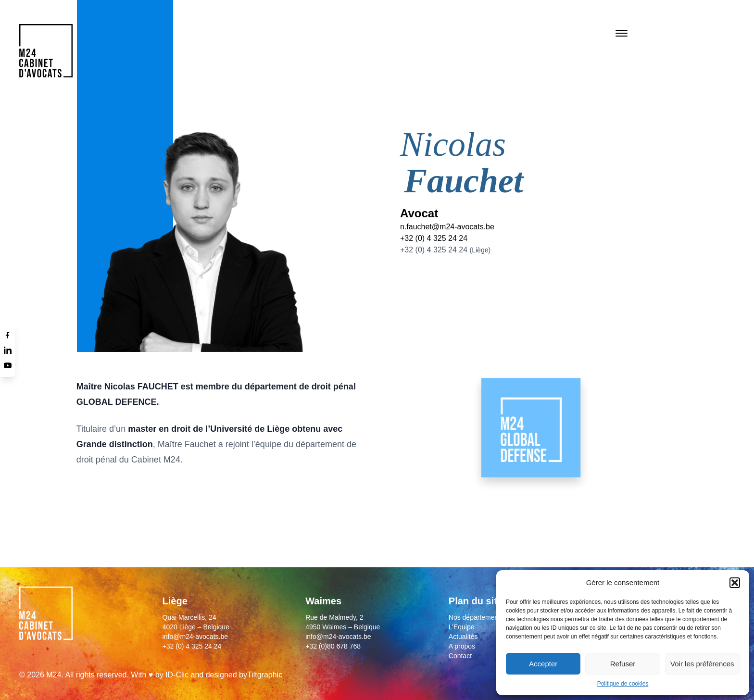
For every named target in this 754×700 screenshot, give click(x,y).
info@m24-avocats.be (195, 637)
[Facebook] (8, 335)
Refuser (623, 664)
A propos (462, 646)
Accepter (543, 664)
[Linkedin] (8, 350)
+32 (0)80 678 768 (333, 646)
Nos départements (476, 617)
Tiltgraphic (265, 675)
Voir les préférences (702, 664)
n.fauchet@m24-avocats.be (447, 227)
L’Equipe (462, 627)
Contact (460, 656)
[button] (735, 583)
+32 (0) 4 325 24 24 (434, 238)
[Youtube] (8, 365)
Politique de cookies (623, 684)
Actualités (463, 637)
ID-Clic (177, 675)
